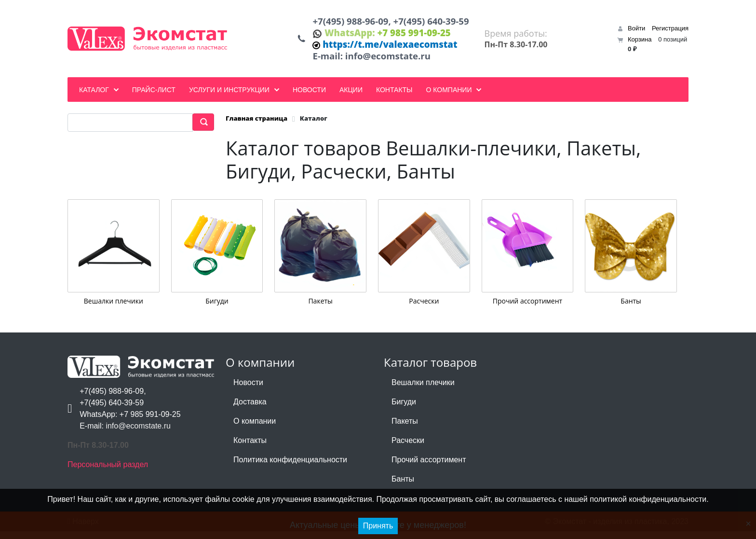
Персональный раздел (108, 472)
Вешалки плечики (114, 308)
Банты (631, 308)
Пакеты (320, 308)
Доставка (250, 409)
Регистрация (670, 32)
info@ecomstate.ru (388, 63)
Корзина (640, 43)
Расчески (424, 308)
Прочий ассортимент (527, 308)
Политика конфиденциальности (290, 467)
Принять (378, 526)
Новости (248, 390)
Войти (636, 32)
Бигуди (217, 308)
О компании (255, 429)
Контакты (250, 448)
